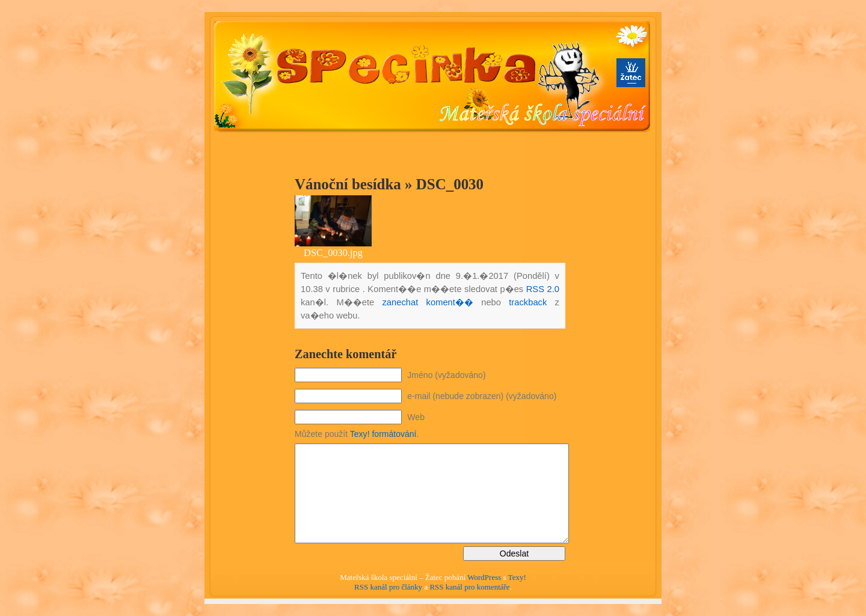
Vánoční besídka (348, 184)
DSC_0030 (450, 184)
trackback (528, 302)
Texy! (517, 577)
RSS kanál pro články (388, 587)
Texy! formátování (383, 434)
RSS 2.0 (543, 289)
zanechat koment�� (427, 302)
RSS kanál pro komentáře (469, 587)
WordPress (484, 577)
